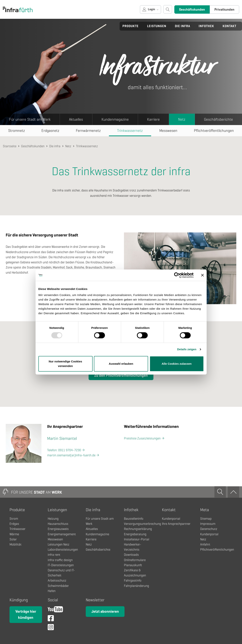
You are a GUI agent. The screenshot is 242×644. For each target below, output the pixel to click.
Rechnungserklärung (138, 529)
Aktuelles (76, 119)
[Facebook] (51, 619)
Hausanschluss (58, 524)
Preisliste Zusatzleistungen (142, 438)
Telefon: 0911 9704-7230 (64, 450)
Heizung (53, 519)
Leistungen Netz (59, 544)
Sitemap (206, 519)
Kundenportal (171, 519)
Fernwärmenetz (88, 131)
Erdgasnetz (50, 131)
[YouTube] (55, 610)
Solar (13, 539)
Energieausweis (58, 529)
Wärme (14, 534)
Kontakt (229, 26)
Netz (182, 119)
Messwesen (168, 131)
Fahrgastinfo (133, 581)
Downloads (131, 555)
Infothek (206, 26)
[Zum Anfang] (233, 492)
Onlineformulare (135, 560)
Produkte (131, 26)
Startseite (10, 146)
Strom (14, 519)
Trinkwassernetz (130, 131)
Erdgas (14, 524)
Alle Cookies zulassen (177, 364)
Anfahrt (205, 544)
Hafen (52, 591)
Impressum (208, 524)
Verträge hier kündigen (26, 614)
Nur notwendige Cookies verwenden (65, 364)
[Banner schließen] (202, 275)
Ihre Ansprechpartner (176, 524)
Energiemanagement (62, 534)
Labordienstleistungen (63, 550)
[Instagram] (51, 628)
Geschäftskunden (192, 9)
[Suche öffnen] (168, 9)
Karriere (153, 119)
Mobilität (15, 544)
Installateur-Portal (137, 539)
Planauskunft (133, 565)
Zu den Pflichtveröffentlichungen (121, 375)
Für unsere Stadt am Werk (30, 119)
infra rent (54, 555)
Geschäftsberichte (218, 119)
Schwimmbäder (58, 586)
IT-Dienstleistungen (61, 565)
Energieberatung (135, 534)
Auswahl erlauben (121, 364)
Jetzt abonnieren (105, 611)
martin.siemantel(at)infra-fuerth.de (71, 455)
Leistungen (157, 26)
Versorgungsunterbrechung (142, 524)
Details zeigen (187, 349)
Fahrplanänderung (136, 586)
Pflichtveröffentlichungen (217, 550)
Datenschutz (209, 529)
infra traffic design (60, 560)
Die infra (182, 26)
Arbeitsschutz (57, 581)
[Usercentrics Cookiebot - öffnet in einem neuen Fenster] (177, 275)
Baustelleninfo (134, 519)
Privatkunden (224, 9)
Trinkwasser (17, 529)
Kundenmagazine (115, 119)
